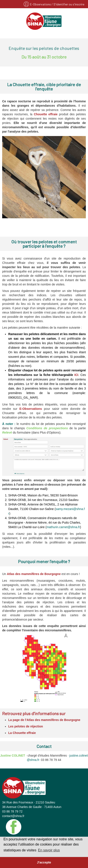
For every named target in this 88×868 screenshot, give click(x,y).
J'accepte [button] (44, 862)
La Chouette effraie (22, 733)
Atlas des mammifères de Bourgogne (34, 574)
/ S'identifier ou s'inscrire (68, 4)
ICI (76, 375)
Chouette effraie (46, 114)
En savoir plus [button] (49, 850)
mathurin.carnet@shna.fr (63, 527)
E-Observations (41, 4)
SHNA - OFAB (44, 21)
